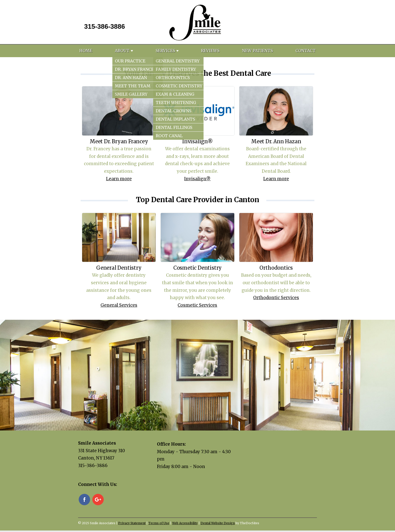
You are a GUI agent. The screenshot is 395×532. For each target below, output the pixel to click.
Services (165, 51)
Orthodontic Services (276, 298)
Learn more (119, 179)
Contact (306, 51)
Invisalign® (197, 179)
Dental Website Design (218, 523)
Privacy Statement (132, 523)
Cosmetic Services (197, 305)
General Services (119, 305)
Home (86, 51)
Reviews (210, 51)
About (122, 51)
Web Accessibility (185, 523)
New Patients (257, 51)
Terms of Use (159, 523)
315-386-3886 (105, 26)
